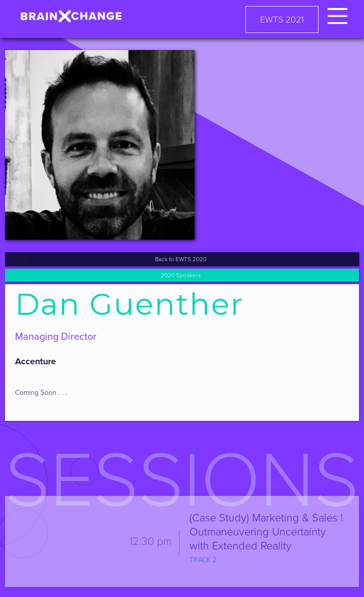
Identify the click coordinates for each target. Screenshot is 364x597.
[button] (337, 14)
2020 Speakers (181, 275)
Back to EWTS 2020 (181, 259)
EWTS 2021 (282, 20)
